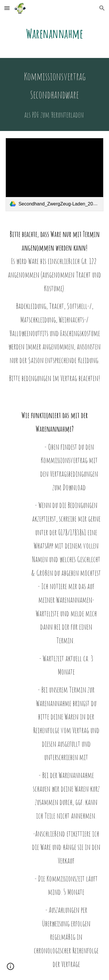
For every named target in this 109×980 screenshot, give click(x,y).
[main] (55, 33)
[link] (55, 175)
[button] (7, 8)
